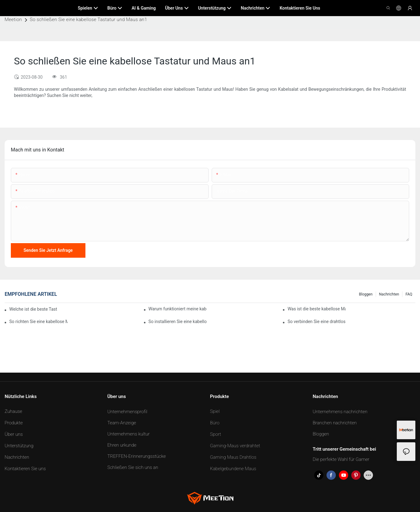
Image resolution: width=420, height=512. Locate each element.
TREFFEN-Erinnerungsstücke (137, 456)
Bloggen (366, 294)
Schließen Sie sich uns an (133, 467)
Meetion (13, 20)
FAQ (409, 294)
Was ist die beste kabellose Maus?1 (317, 309)
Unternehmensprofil (127, 412)
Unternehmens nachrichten (340, 412)
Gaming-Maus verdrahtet (235, 446)
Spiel (215, 411)
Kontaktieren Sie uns (25, 469)
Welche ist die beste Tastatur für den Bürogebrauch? (33, 309)
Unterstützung (19, 446)
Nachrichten (389, 294)
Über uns (14, 434)
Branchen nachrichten (335, 423)
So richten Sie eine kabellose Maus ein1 (38, 322)
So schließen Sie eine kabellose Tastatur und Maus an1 (88, 20)
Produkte (14, 423)
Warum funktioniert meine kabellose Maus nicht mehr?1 (178, 309)
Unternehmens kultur (129, 434)
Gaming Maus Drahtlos (233, 457)
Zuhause (13, 411)
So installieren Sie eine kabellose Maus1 (178, 322)
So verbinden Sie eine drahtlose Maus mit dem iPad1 (317, 322)
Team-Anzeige (122, 423)
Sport (216, 434)
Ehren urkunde (122, 445)
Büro (215, 423)
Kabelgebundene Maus (233, 469)
